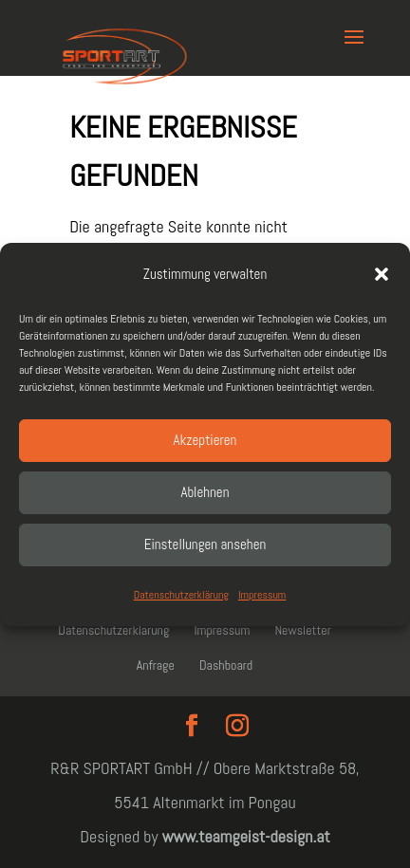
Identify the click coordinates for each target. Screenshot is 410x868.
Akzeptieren (205, 440)
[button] (382, 274)
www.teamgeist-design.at (246, 836)
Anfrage (156, 665)
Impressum (262, 595)
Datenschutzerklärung (181, 595)
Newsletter (303, 630)
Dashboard (226, 665)
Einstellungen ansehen (205, 544)
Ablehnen (205, 492)
